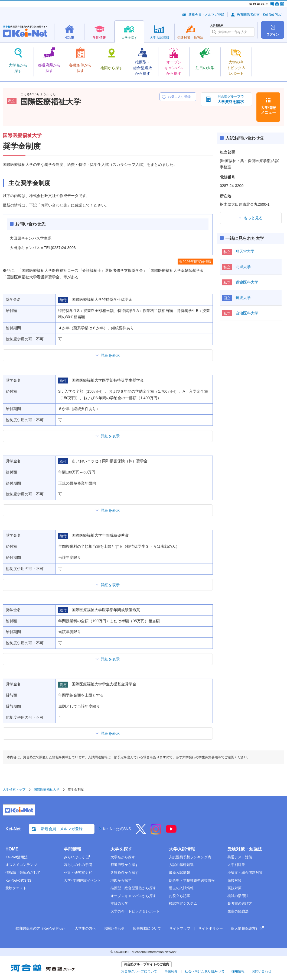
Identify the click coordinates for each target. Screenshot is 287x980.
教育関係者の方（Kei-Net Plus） (261, 15)
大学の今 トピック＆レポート (135, 911)
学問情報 (73, 849)
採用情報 (238, 971)
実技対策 (234, 888)
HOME (12, 849)
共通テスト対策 (240, 857)
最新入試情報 (180, 873)
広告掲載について (147, 928)
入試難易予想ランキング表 (190, 857)
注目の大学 (119, 903)
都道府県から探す (125, 865)
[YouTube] (171, 833)
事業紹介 (171, 971)
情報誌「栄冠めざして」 (25, 873)
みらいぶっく (74, 857)
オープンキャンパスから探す (133, 896)
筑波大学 (243, 298)
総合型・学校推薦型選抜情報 (192, 880)
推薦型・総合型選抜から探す (133, 888)
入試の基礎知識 (181, 865)
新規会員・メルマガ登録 (206, 15)
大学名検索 (217, 25)
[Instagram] (156, 833)
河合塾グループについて (139, 971)
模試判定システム (183, 903)
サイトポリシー (211, 928)
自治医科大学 (247, 313)
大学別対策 (236, 865)
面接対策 (234, 880)
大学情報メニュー (268, 110)
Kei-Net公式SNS (117, 829)
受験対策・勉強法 (245, 849)
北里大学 (243, 267)
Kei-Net (13, 829)
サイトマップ (180, 928)
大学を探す (121, 849)
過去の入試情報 (181, 888)
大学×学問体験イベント (83, 880)
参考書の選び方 (240, 903)
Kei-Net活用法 (17, 857)
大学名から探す (123, 857)
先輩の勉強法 (238, 911)
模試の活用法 (238, 896)
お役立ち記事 (180, 896)
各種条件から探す (125, 873)
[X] (141, 833)
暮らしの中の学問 (78, 865)
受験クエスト (16, 888)
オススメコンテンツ (21, 865)
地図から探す (121, 880)
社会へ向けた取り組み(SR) (205, 971)
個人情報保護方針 (245, 928)
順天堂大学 (245, 251)
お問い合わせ (114, 928)
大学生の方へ (85, 928)
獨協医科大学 (247, 282)
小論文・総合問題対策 (245, 873)
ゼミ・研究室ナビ (78, 873)
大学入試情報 (182, 849)
